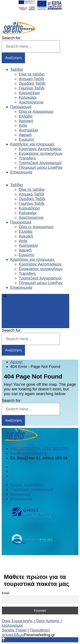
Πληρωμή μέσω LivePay (41, 167)
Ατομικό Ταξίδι (31, 79)
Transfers (27, 158)
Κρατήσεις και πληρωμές (33, 144)
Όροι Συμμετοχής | (19, 621)
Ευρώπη (26, 139)
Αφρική (25, 135)
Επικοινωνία (21, 172)
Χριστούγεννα (31, 102)
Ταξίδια (17, 69)
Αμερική (26, 121)
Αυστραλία (28, 130)
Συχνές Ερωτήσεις (27, 485)
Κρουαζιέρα (29, 93)
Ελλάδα (26, 116)
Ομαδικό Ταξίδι (32, 83)
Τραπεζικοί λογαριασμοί (40, 163)
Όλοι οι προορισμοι (36, 111)
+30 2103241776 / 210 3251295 (39, 449)
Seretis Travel (14, 630)
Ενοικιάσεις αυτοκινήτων (41, 153)
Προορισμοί (21, 107)
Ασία (23, 125)
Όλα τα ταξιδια (32, 74)
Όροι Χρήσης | (49, 621)
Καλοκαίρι (28, 97)
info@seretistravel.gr (29, 453)
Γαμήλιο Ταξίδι (32, 88)
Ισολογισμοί (21, 494)
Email (5, 593)
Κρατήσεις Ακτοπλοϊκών (40, 149)
